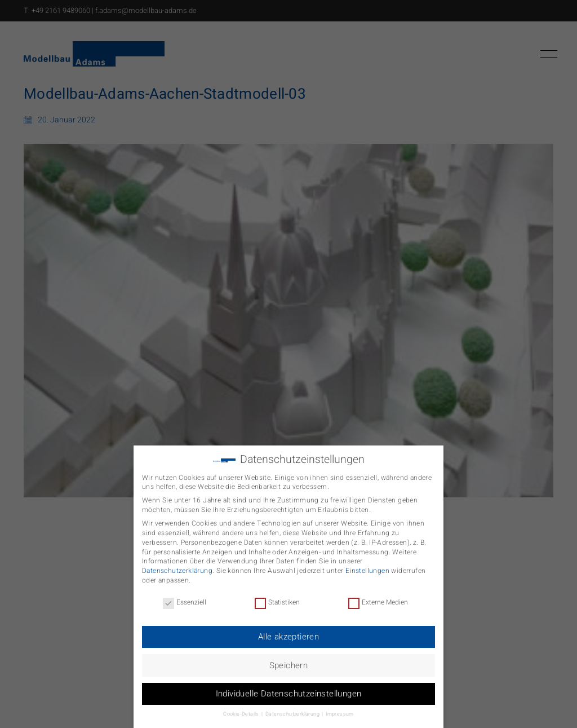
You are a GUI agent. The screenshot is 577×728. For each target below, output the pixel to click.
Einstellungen (367, 568)
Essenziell (185, 600)
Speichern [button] (289, 663)
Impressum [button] (340, 712)
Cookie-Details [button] (242, 712)
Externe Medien (378, 600)
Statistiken (277, 600)
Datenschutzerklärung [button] (293, 712)
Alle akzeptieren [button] (288, 634)
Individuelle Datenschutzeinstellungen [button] (289, 691)
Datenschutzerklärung (177, 568)
